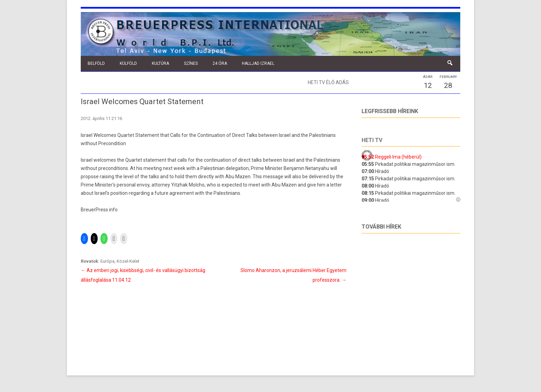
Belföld (96, 63)
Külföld (128, 63)
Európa (107, 261)
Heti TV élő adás (328, 82)
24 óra (220, 63)
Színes (191, 63)
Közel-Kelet (128, 261)
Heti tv (372, 140)
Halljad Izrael (258, 63)
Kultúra (160, 63)
